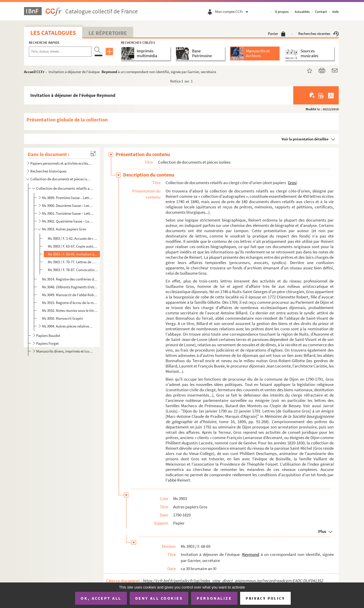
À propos (282, 12)
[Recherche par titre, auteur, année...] (60, 52)
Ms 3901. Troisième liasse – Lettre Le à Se (68, 213)
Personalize (214, 598)
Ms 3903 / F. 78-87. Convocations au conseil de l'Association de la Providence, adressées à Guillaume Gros (73, 270)
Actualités (302, 12)
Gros (292, 183)
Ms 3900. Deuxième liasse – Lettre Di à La (68, 205)
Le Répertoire (108, 33)
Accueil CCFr (34, 72)
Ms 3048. (70, 287)
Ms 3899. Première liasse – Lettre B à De (68, 198)
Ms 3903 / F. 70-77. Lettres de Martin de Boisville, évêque (73, 262)
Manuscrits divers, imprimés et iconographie (65, 351)
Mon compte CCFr (233, 12)
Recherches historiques (48, 171)
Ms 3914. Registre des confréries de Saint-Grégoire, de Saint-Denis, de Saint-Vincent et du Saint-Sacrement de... (70, 279)
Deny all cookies (159, 598)
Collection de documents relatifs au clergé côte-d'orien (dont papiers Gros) (65, 188)
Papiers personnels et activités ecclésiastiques (61, 163)
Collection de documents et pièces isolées (61, 179)
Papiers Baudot (48, 335)
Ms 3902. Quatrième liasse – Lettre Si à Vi (68, 221)
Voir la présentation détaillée (305, 139)
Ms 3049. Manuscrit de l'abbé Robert (70, 295)
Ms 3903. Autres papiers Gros (64, 229)
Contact (321, 12)
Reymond (109, 72)
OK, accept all (101, 598)
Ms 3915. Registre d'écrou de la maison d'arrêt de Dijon (70, 303)
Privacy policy (265, 598)
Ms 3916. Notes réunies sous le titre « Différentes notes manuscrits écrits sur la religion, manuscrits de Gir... (70, 310)
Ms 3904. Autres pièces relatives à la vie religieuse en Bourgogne (68, 326)
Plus (322, 531)
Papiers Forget (47, 343)
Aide (335, 12)
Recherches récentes (318, 34)
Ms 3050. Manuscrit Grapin (62, 318)
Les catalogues (53, 33)
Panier (277, 34)
